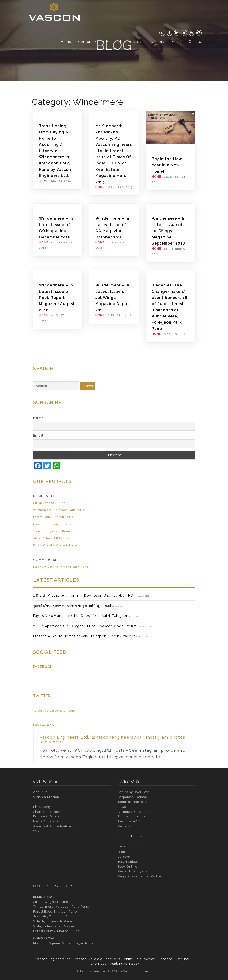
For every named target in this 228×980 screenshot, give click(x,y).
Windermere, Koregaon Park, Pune (59, 510)
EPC (108, 42)
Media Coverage (46, 821)
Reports (124, 826)
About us (40, 792)
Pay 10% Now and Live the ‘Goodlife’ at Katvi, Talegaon (81, 616)
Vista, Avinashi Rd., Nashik (53, 538)
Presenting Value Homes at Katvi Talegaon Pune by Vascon (84, 636)
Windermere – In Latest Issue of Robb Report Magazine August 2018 (57, 298)
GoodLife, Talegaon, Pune (52, 524)
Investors (157, 42)
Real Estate (131, 42)
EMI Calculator (129, 847)
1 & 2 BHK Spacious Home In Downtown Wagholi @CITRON (85, 595)
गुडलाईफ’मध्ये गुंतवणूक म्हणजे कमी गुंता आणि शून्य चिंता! (72, 606)
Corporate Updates (133, 797)
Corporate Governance (136, 812)
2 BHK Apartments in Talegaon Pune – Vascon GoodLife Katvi (86, 626)
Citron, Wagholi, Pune (49, 503)
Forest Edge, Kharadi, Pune (53, 517)
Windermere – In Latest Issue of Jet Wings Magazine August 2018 (113, 298)
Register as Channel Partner (140, 876)
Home (66, 42)
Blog (121, 852)
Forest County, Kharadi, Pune (55, 545)
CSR (36, 831)
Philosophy (42, 807)
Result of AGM (129, 821)
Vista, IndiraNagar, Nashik (54, 926)
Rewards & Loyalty (133, 871)
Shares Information (133, 816)
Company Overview (133, 792)
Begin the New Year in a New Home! (167, 165)
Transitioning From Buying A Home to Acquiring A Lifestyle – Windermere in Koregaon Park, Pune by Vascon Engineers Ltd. (55, 151)
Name (39, 418)
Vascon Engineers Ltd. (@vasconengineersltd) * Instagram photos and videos (112, 740)
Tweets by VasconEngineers (54, 711)
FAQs (122, 807)
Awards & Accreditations (53, 826)
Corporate (87, 42)
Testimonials (128, 862)
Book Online (128, 867)
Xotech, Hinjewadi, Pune (52, 531)
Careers (124, 857)
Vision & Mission (46, 797)
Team (37, 802)
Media (177, 42)
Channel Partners (47, 812)
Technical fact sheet (134, 802)
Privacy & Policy (46, 816)
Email (38, 436)
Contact (195, 42)
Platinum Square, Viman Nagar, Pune (61, 567)
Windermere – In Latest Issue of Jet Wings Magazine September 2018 (169, 231)
